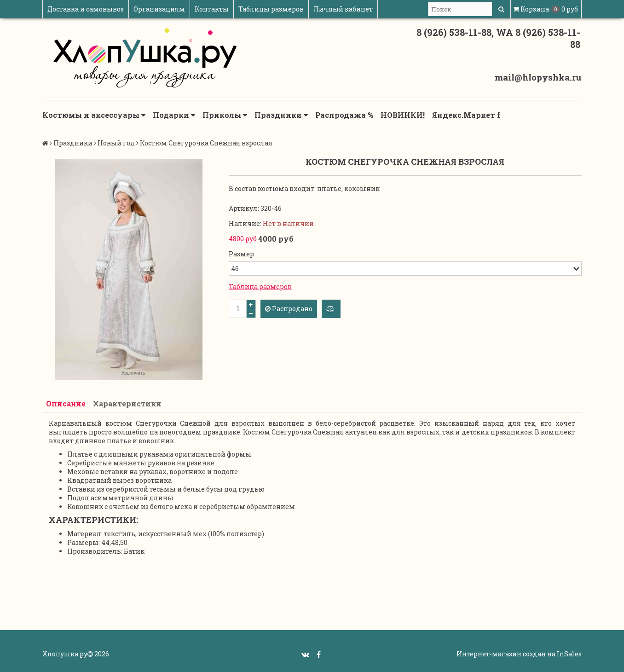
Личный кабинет (343, 9)
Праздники (281, 115)
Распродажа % (344, 115)
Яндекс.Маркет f (466, 115)
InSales (569, 654)
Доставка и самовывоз (86, 9)
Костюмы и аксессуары (94, 115)
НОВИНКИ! (403, 115)
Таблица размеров (260, 287)
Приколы (225, 115)
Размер (241, 254)
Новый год (116, 143)
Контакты (212, 9)
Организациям (159, 9)
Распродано (289, 309)
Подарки (174, 115)
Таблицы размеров (271, 9)
